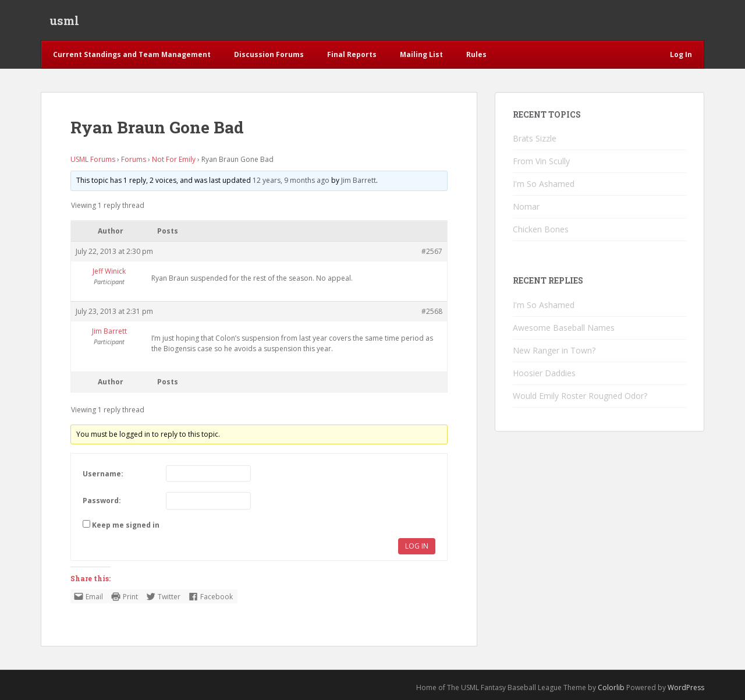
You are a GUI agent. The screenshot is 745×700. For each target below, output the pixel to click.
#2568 (432, 311)
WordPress (686, 688)
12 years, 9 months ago (291, 180)
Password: (102, 501)
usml (64, 20)
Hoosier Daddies (544, 373)
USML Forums (93, 159)
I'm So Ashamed (544, 184)
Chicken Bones (541, 230)
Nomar (526, 207)
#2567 (432, 251)
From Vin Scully (541, 162)
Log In (417, 547)
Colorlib (611, 688)
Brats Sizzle (535, 139)
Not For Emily (174, 159)
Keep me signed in (126, 526)
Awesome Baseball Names (564, 328)
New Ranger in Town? (554, 350)
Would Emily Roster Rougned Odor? (580, 396)
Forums (134, 159)
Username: (103, 474)
